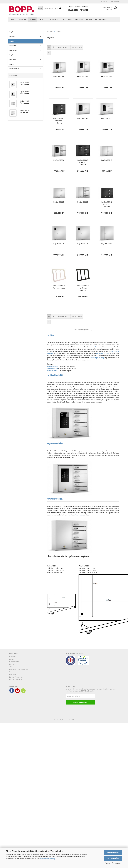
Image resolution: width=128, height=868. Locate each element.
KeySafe (13, 20)
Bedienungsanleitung (97, 358)
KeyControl (55, 20)
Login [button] (104, 2)
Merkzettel (114, 2)
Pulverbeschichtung (103, 353)
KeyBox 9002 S (107, 118)
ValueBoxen (79, 515)
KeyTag (89, 20)
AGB (11, 667)
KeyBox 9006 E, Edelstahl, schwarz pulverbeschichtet (107, 204)
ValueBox (43, 20)
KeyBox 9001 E (107, 160)
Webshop (57, 720)
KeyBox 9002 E (59, 202)
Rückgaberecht (14, 662)
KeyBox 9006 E (83, 202)
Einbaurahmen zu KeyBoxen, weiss (59, 287)
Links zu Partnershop (16, 677)
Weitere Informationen (113, 863)
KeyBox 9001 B (59, 76)
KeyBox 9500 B (59, 244)
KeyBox (33, 20)
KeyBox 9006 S (59, 160)
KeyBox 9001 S (83, 118)
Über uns (12, 664)
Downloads (13, 675)
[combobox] (63, 47)
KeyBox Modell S (52, 366)
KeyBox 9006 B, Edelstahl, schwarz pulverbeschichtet (59, 121)
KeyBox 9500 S (83, 244)
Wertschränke (101, 20)
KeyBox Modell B (52, 369)
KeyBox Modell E (52, 371)
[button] (49, 47)
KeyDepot (79, 20)
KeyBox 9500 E (107, 244)
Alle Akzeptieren (113, 852)
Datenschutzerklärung (48, 859)
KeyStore (23, 20)
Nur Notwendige (113, 858)
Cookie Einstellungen (16, 679)
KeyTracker (67, 20)
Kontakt (12, 659)
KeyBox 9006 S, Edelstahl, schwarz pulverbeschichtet (83, 163)
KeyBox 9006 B (107, 76)
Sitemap (12, 672)
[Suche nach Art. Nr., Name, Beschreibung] (40, 8)
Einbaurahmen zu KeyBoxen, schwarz (83, 288)
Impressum (13, 657)
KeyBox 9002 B (83, 76)
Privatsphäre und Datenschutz (19, 669)
